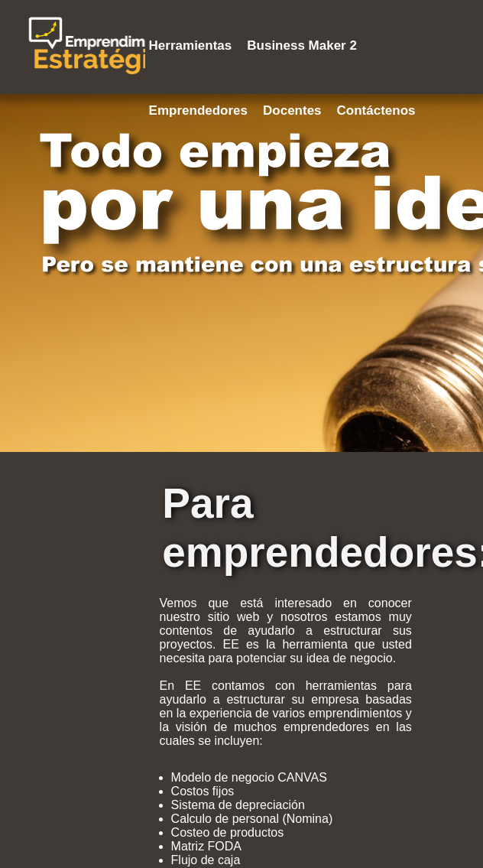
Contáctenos (376, 111)
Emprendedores (198, 111)
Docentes (292, 111)
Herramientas (191, 46)
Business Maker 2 (302, 46)
